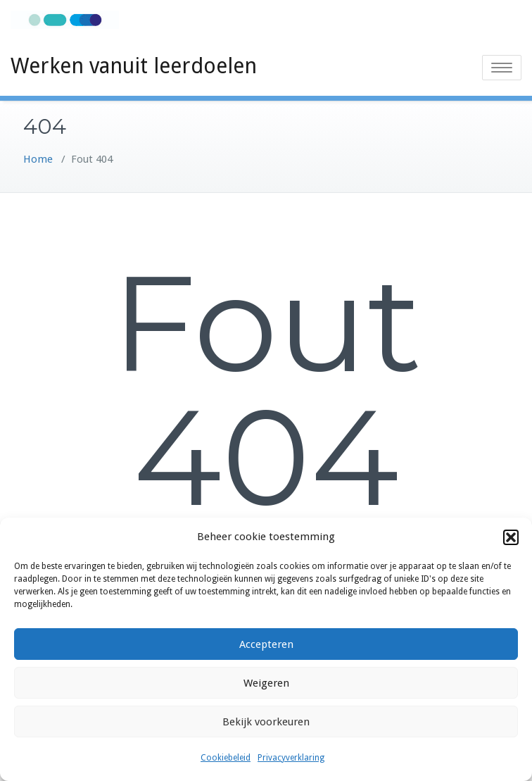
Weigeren (266, 683)
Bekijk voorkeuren (266, 722)
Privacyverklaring (291, 758)
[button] (511, 537)
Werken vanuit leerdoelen (134, 66)
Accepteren (266, 644)
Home (38, 159)
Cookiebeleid (226, 758)
